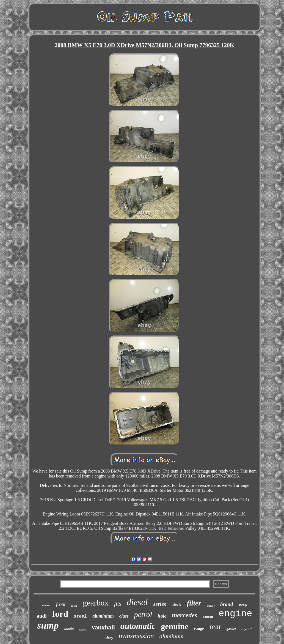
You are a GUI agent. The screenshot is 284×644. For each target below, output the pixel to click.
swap (242, 605)
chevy (109, 638)
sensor (211, 606)
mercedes (184, 615)
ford (60, 614)
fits (118, 604)
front (61, 604)
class (124, 616)
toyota (247, 629)
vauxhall (103, 627)
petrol (143, 614)
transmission (136, 636)
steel (80, 616)
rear (215, 627)
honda (69, 629)
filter (194, 603)
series (160, 604)
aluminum (171, 636)
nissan (46, 605)
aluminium (103, 616)
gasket (231, 629)
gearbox (96, 603)
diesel (137, 602)
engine (235, 614)
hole (162, 616)
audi (42, 616)
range (199, 629)
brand (227, 604)
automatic (138, 626)
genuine (175, 626)
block (177, 605)
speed (83, 629)
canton (208, 617)
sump (48, 625)
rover (74, 606)
